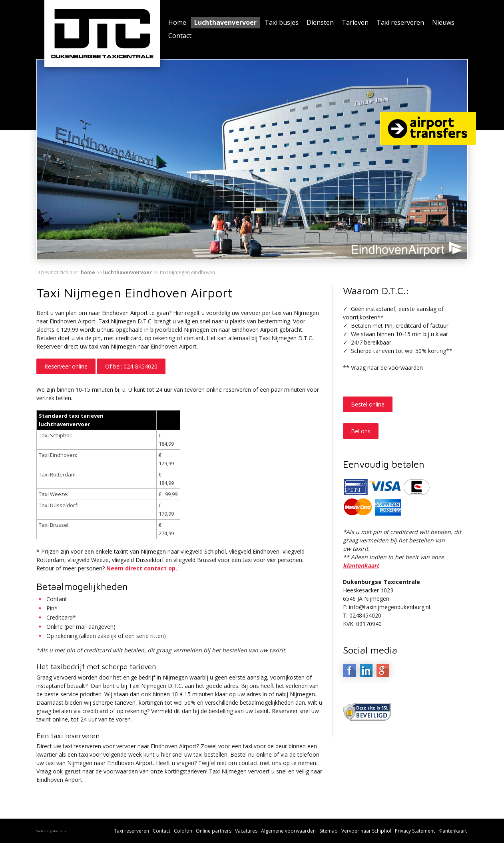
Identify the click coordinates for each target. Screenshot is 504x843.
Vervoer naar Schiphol (366, 831)
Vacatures (246, 831)
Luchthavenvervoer (225, 22)
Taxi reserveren (400, 22)
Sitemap (329, 831)
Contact (180, 36)
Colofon (183, 831)
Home (177, 22)
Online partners (214, 831)
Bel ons (361, 431)
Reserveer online (66, 366)
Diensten (320, 22)
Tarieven (355, 22)
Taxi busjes (282, 22)
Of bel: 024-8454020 (131, 366)
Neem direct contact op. (142, 568)
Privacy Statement (415, 831)
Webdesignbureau (51, 831)
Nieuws (443, 22)
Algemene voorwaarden (288, 831)
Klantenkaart (453, 831)
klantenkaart (361, 565)
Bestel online (368, 404)
